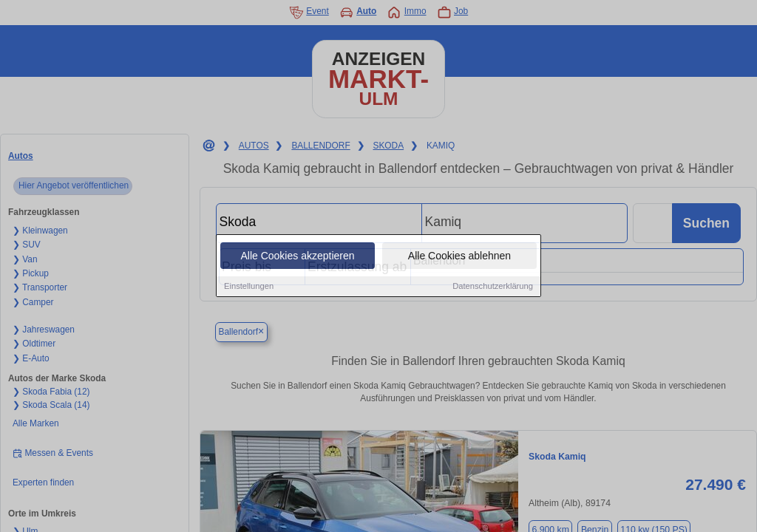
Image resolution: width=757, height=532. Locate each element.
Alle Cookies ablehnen (459, 256)
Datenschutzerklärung (493, 287)
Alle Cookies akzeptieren (297, 256)
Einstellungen (249, 287)
